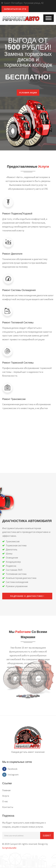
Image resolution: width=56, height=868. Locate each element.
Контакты (8, 807)
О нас (5, 802)
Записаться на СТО (15, 9)
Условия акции (24, 93)
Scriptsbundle (9, 848)
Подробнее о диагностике (27, 596)
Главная (6, 791)
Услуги (6, 796)
